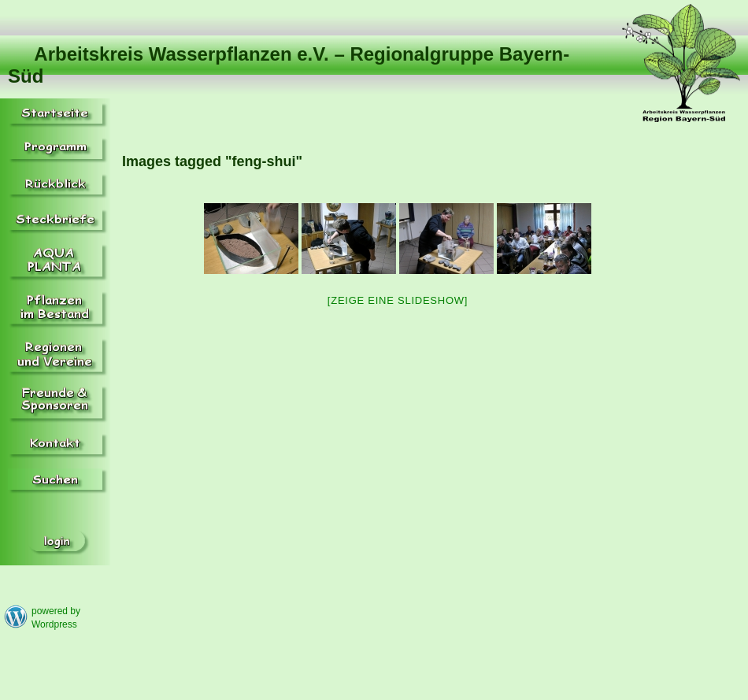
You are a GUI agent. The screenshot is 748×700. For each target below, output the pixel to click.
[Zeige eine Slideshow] (398, 300)
